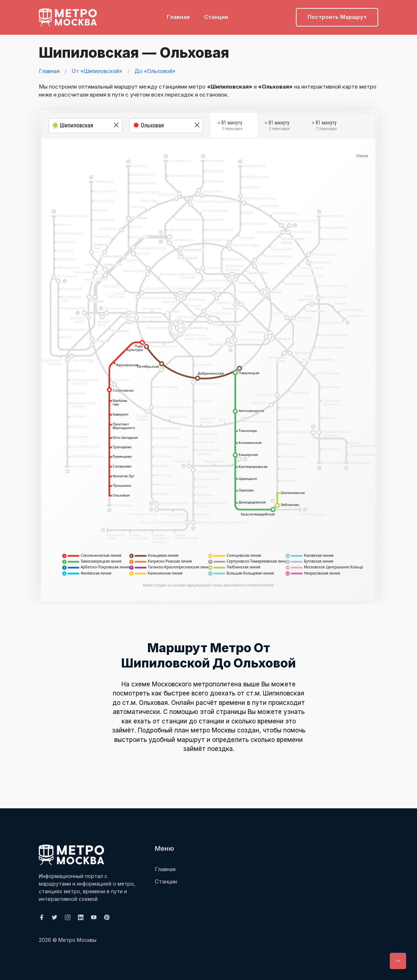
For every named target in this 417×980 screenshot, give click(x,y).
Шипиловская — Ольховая (135, 52)
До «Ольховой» (155, 71)
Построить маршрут (337, 17)
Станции (216, 17)
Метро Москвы (77, 940)
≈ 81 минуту (230, 126)
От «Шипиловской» (97, 71)
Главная (178, 17)
